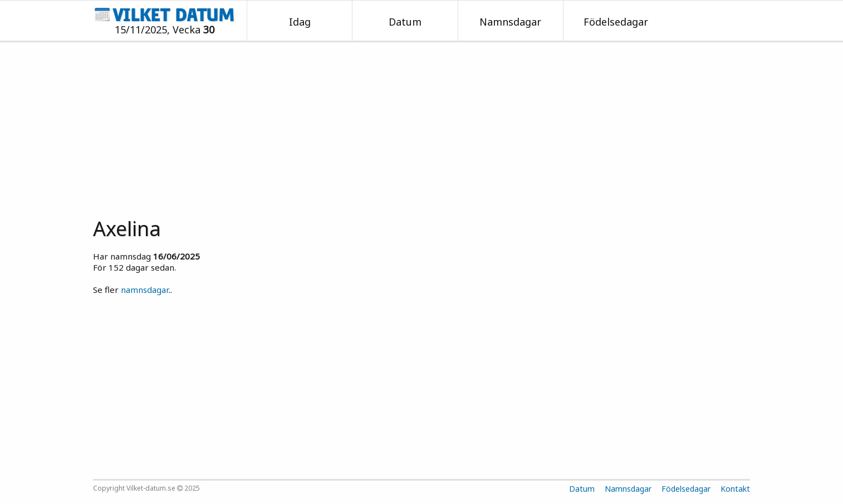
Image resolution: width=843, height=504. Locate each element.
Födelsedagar (616, 22)
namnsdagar (145, 290)
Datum (405, 22)
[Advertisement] (421, 126)
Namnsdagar (510, 22)
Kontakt (735, 489)
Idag (300, 22)
